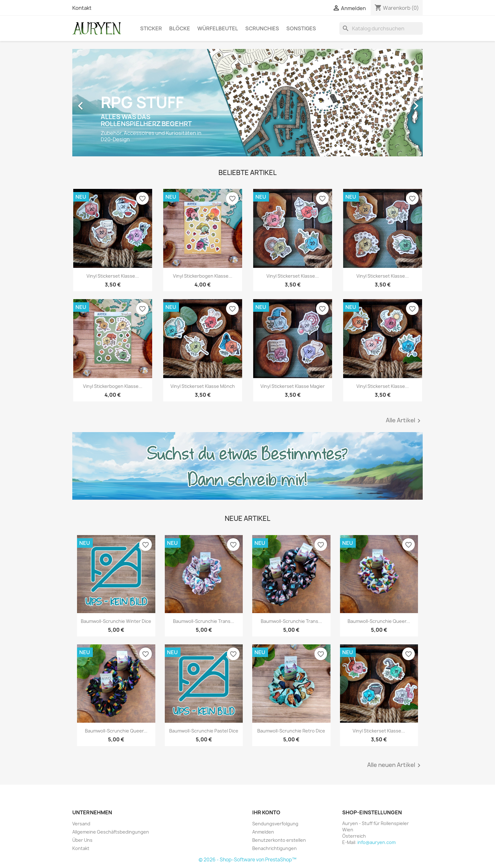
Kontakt (82, 8)
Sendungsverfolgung (275, 824)
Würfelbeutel (218, 28)
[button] (99, 103)
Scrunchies (262, 28)
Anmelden (263, 832)
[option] (247, 103)
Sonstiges (301, 28)
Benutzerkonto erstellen (279, 840)
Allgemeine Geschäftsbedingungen (111, 832)
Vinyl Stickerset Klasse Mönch (203, 386)
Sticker (151, 28)
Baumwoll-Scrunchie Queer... (379, 621)
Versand (81, 824)
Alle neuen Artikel (395, 765)
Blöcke (180, 28)
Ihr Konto (266, 812)
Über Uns (82, 840)
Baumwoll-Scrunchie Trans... (204, 621)
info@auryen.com (376, 842)
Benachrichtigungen (274, 848)
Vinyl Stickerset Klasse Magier (293, 386)
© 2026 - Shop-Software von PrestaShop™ (247, 860)
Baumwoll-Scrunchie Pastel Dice (204, 731)
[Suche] (381, 28)
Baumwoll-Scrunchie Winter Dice (116, 621)
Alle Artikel (404, 421)
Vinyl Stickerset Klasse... (113, 276)
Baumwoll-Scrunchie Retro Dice (291, 731)
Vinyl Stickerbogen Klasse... (203, 276)
